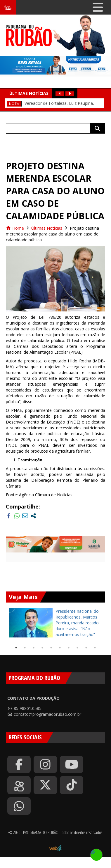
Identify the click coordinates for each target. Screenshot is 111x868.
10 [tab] (95, 648)
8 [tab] (77, 648)
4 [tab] (42, 648)
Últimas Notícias (47, 228)
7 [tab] (69, 648)
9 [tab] (86, 648)
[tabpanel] (56, 623)
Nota (14, 103)
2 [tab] (25, 648)
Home (15, 228)
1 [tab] (16, 648)
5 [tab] (51, 648)
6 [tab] (60, 648)
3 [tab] (34, 648)
